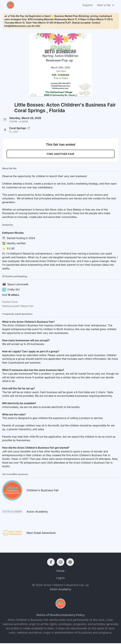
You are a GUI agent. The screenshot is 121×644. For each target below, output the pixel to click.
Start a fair (106, 5)
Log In (61, 579)
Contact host (10, 303)
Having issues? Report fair (18, 307)
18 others (13, 296)
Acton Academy (60, 590)
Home (60, 572)
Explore (88, 5)
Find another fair (60, 154)
